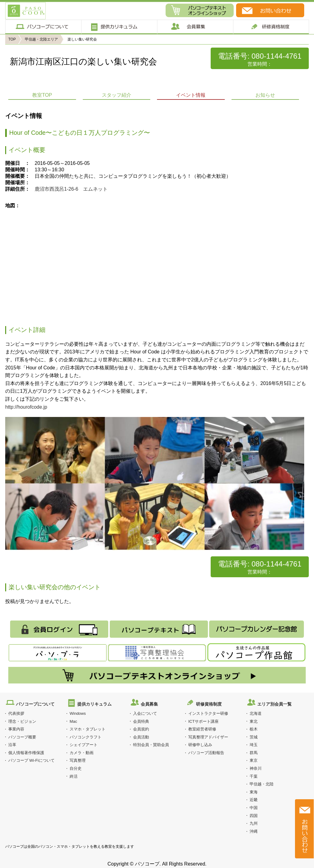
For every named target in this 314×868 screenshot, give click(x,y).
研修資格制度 (209, 704)
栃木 (254, 729)
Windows (78, 713)
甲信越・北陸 (262, 784)
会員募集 (195, 27)
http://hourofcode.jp (26, 407)
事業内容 (16, 729)
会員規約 (141, 729)
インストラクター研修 (208, 713)
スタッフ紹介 (117, 95)
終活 (74, 776)
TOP (12, 39)
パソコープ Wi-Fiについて (31, 760)
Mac (73, 721)
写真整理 (78, 760)
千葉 (254, 776)
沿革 (12, 745)
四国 (254, 816)
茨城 (254, 737)
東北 (254, 721)
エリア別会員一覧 (274, 704)
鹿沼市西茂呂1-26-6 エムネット (71, 189)
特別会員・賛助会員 (151, 745)
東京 (254, 760)
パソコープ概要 (22, 737)
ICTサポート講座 (203, 721)
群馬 (254, 753)
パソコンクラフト (86, 737)
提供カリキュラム (119, 27)
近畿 (254, 800)
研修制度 (271, 27)
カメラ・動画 (82, 753)
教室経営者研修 (202, 729)
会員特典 (141, 721)
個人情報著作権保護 (26, 753)
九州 (254, 823)
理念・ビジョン (22, 721)
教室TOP (42, 95)
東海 (254, 792)
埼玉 (254, 745)
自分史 (76, 768)
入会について (145, 713)
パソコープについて (43, 27)
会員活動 (141, 737)
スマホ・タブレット (88, 729)
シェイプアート (84, 745)
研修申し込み (200, 745)
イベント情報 (191, 95)
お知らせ (265, 95)
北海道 (256, 713)
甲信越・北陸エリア (41, 39)
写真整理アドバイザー (208, 737)
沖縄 (254, 831)
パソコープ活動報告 (206, 753)
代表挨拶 (16, 713)
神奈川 (256, 768)
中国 (254, 808)
